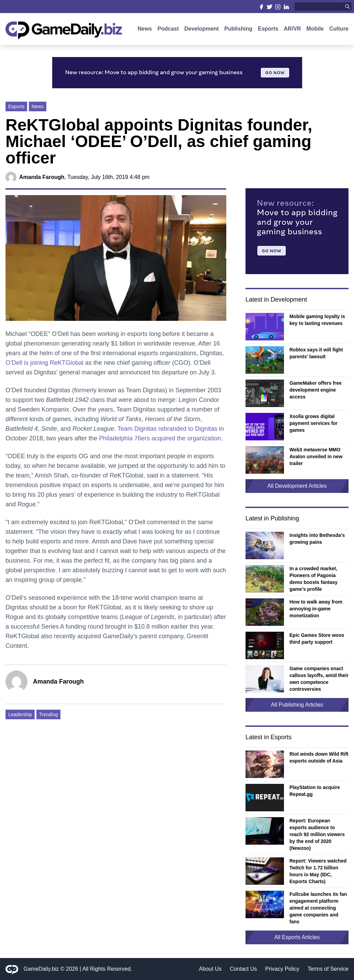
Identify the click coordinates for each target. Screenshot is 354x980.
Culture (339, 30)
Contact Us (243, 969)
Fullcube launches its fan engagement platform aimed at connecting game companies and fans (318, 908)
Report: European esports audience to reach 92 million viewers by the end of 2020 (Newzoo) (317, 834)
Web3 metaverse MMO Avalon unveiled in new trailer (316, 457)
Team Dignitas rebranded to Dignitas (167, 429)
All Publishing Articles (297, 705)
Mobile (315, 30)
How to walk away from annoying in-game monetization (316, 609)
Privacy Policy (282, 969)
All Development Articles (297, 486)
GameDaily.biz (41, 969)
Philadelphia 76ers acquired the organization (160, 438)
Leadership (20, 714)
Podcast (168, 30)
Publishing (238, 30)
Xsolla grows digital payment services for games (313, 423)
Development (202, 30)
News (145, 30)
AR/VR (293, 30)
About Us (210, 969)
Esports (268, 30)
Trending (49, 714)
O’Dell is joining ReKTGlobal (44, 363)
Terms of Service (328, 969)
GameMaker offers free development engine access (316, 390)
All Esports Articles (297, 937)
